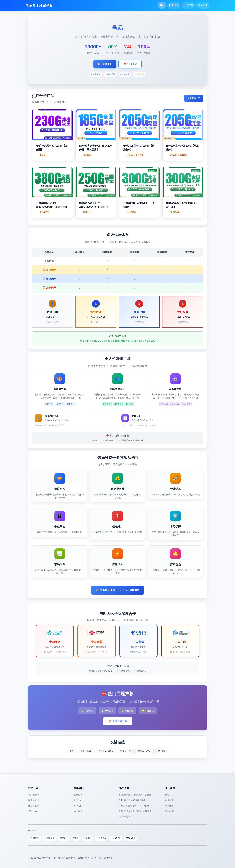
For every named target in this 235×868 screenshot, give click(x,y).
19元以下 (78, 795)
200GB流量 (139, 838)
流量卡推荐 (86, 751)
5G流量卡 (66, 838)
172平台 (162, 751)
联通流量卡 (34, 795)
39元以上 (78, 811)
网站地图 (169, 811)
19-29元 (78, 800)
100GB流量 (123, 838)
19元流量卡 (36, 838)
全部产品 (32, 811)
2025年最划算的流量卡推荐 (133, 800)
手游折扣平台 (145, 751)
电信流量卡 (34, 800)
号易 (71, 751)
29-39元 (78, 806)
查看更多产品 (194, 98)
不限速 (79, 838)
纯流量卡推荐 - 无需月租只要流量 (135, 795)
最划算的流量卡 (106, 751)
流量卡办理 (126, 751)
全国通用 (92, 838)
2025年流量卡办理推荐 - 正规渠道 (135, 811)
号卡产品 (188, 5)
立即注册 (105, 64)
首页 (162, 5)
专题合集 (203, 5)
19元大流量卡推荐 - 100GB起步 (134, 806)
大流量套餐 (51, 838)
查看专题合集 (118, 721)
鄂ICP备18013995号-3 (100, 858)
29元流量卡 (107, 838)
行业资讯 (174, 5)
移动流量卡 (34, 806)
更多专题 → (125, 816)
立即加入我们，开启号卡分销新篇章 (118, 590)
